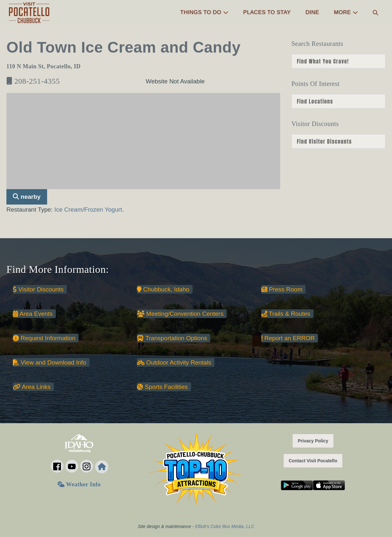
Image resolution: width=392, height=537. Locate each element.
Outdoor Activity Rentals (174, 362)
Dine (312, 12)
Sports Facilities (162, 387)
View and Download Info (50, 362)
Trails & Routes (286, 314)
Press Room (282, 289)
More (346, 12)
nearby (27, 197)
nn (338, 61)
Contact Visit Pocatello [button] (313, 461)
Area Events (33, 314)
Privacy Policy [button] (313, 441)
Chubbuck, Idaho (163, 289)
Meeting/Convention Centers (180, 314)
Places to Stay (267, 12)
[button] (375, 13)
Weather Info (79, 484)
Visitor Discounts (38, 289)
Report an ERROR (288, 338)
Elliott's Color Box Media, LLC (225, 526)
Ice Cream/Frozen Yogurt (88, 210)
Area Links (32, 387)
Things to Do (204, 12)
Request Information (44, 338)
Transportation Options (172, 338)
